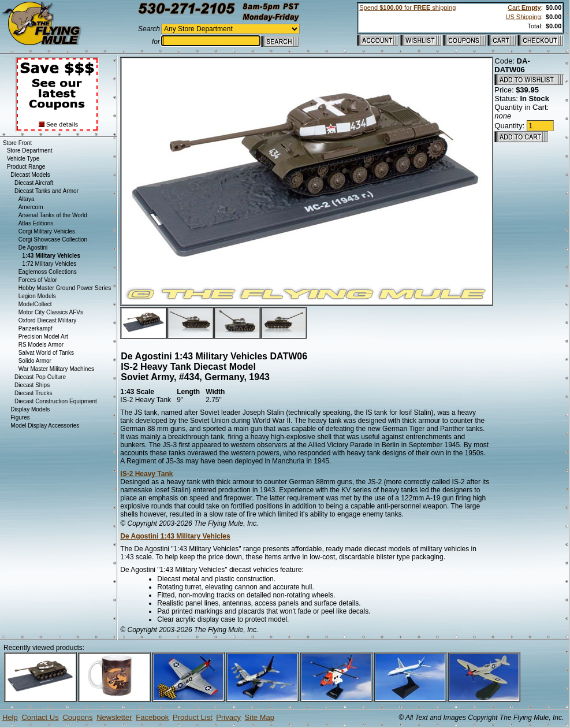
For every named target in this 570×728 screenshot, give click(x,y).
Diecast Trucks (33, 393)
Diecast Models (30, 175)
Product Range (26, 167)
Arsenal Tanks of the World (53, 215)
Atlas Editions (36, 223)
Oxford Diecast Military (48, 320)
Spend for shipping (407, 8)
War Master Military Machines (56, 369)
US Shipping (523, 17)
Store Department (30, 151)
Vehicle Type (23, 159)
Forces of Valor (38, 280)
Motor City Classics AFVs (51, 312)
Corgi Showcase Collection (53, 239)
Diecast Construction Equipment (56, 401)
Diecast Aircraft (34, 183)
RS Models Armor (41, 345)
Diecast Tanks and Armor (46, 191)
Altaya (27, 199)
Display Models (30, 409)
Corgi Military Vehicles (47, 231)
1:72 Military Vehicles (49, 264)
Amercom (31, 207)
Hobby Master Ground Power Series (65, 288)
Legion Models (37, 296)
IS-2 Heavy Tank (146, 474)
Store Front (17, 143)
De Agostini (33, 248)
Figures (20, 417)
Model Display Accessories (45, 426)
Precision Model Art (43, 337)
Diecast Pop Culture (40, 377)
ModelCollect (35, 304)
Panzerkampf (36, 328)
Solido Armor (35, 361)
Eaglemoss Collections (48, 272)
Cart (524, 8)
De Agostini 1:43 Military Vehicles (175, 536)
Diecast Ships (32, 385)
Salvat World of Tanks (46, 353)
